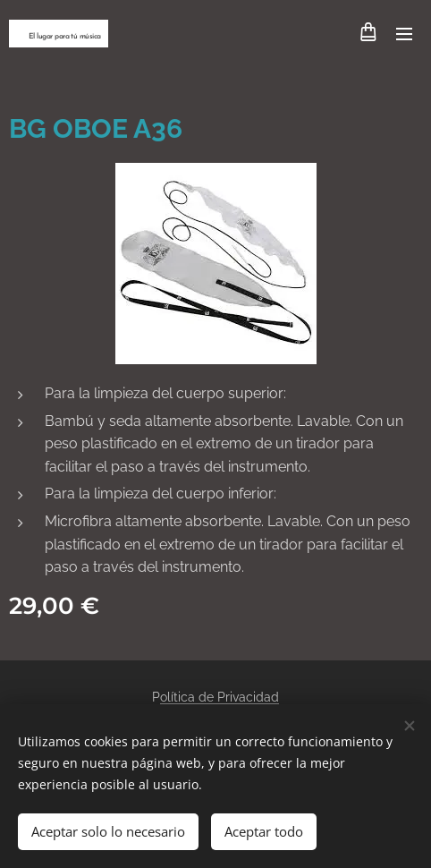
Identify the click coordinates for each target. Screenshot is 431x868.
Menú (404, 34)
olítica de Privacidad (220, 697)
